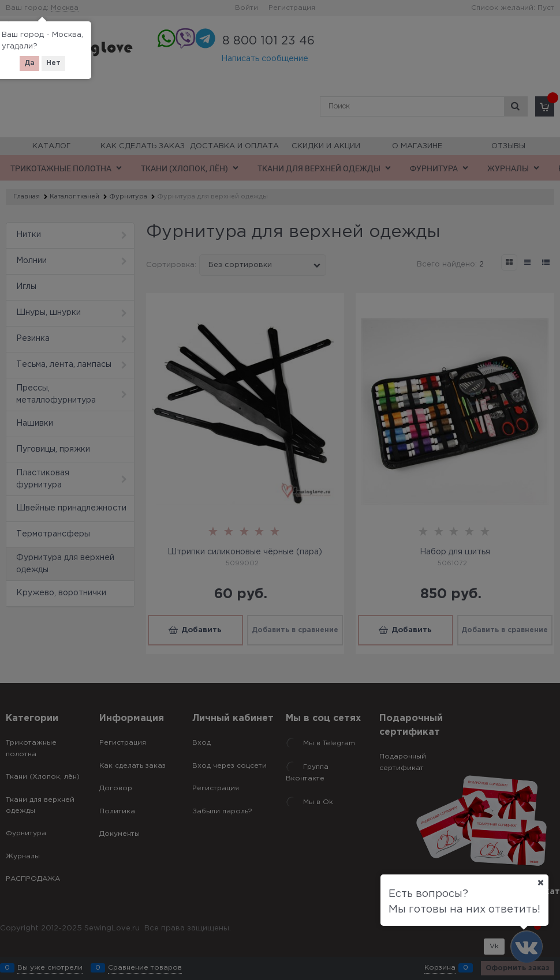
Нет (53, 63)
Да (29, 63)
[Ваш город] (540, 883)
